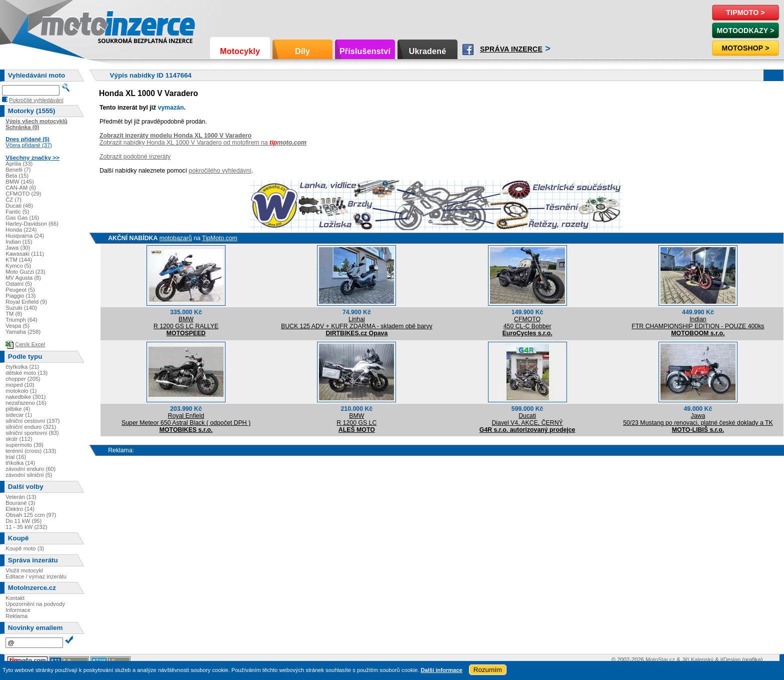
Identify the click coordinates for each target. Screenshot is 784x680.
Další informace (441, 670)
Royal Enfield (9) (26, 302)
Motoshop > (745, 48)
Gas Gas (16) (22, 218)
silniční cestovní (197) (32, 421)
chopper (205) (23, 379)
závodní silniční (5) (29, 475)
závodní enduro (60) (30, 469)
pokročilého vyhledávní (220, 171)
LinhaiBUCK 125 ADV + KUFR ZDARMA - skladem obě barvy (357, 323)
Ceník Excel (30, 344)
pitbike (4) (18, 409)
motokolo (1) (21, 391)
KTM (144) (19, 260)
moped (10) (20, 385)
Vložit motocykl (24, 570)
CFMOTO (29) (23, 194)
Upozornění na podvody (35, 604)
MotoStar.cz (660, 659)
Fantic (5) (17, 212)
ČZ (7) (13, 200)
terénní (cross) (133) (31, 451)
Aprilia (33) (19, 164)
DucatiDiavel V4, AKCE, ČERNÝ (527, 419)
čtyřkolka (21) (22, 367)
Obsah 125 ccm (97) (31, 515)
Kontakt (15, 598)
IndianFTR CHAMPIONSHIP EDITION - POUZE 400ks (698, 323)
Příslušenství (365, 51)
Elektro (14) (20, 509)
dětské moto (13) (26, 373)
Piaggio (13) (20, 296)
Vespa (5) (17, 326)
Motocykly (240, 51)
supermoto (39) (24, 445)
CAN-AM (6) (21, 188)
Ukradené (428, 51)
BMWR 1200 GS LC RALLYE (186, 323)
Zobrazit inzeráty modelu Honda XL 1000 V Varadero (175, 136)
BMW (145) (20, 182)
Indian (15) (19, 242)
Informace (18, 610)
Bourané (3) (20, 503)
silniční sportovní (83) (32, 433)
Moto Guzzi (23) (25, 272)
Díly (302, 51)
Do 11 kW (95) (23, 521)
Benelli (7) (18, 170)
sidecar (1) (19, 415)
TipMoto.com (220, 238)
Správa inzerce (511, 49)
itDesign (730, 659)
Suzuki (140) (21, 308)
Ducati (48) (19, 206)
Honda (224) (21, 230)
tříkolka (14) (20, 463)
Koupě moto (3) (25, 548)
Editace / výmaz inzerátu (36, 576)
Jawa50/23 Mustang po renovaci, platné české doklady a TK (698, 419)
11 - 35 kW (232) (26, 527)
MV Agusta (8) (23, 278)
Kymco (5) (18, 266)
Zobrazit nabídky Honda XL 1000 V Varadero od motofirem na (203, 143)
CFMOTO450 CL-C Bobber (527, 323)
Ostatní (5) (19, 284)
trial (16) (16, 457)
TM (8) (14, 314)
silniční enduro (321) (31, 427)
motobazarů (176, 238)
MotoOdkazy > (745, 31)
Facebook (468, 50)
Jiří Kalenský (698, 659)
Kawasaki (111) (25, 254)
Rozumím (488, 670)
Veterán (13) (21, 497)
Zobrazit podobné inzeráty (135, 157)
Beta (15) (17, 176)
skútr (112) (19, 439)
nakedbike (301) (25, 397)
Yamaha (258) (23, 332)
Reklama (16, 616)
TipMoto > (745, 13)
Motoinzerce (62, 25)
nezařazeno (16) (26, 403)
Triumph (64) (21, 320)
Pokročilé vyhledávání (36, 100)
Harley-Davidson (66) (32, 224)
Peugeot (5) (20, 290)
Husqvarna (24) (25, 236)
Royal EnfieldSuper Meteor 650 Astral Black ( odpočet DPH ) (186, 419)
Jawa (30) (18, 248)
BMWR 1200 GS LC (356, 419)
